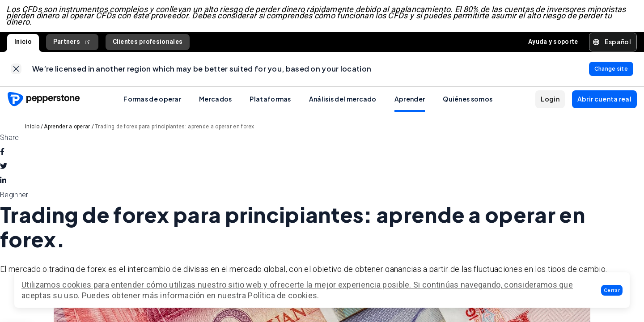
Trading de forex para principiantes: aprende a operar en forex (175, 129)
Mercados (215, 102)
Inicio (23, 43)
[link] (16, 71)
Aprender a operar (67, 129)
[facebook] (2, 155)
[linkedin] (3, 183)
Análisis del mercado (343, 102)
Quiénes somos (468, 102)
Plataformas (270, 102)
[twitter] (4, 169)
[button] (612, 290)
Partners (72, 43)
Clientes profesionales (148, 43)
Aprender (410, 102)
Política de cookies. (283, 295)
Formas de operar (152, 102)
